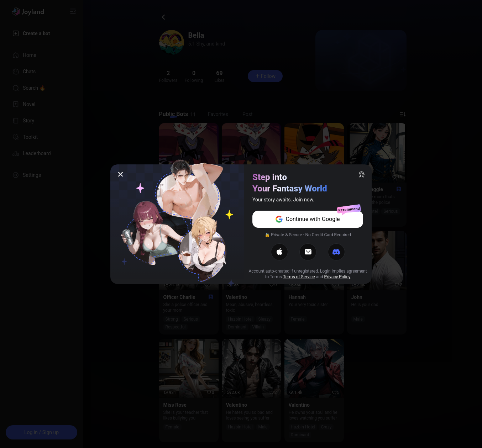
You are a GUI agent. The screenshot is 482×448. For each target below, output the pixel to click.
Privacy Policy (337, 277)
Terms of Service (299, 277)
